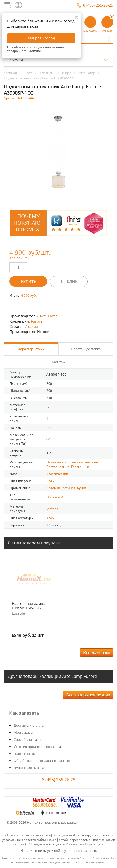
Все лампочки (97, 653)
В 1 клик (69, 281)
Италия (31, 326)
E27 (49, 428)
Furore (37, 321)
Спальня (53, 488)
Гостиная (68, 488)
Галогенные (80, 467)
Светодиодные (58, 467)
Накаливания (57, 462)
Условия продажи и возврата (37, 747)
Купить (28, 281)
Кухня (82, 488)
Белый (51, 481)
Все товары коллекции (88, 695)
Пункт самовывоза (29, 768)
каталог (17, 60)
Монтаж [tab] (59, 362)
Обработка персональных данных (42, 761)
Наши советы (25, 754)
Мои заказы (23, 732)
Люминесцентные (84, 462)
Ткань (51, 407)
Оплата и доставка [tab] (86, 349)
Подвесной (55, 497)
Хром (50, 518)
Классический (57, 474)
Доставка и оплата (29, 725)
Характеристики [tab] (31, 349)
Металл (52, 509)
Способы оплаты (27, 739)
